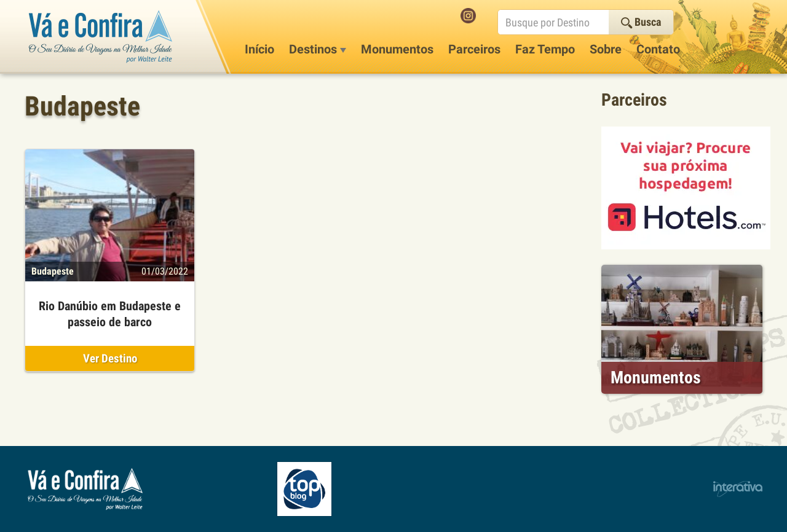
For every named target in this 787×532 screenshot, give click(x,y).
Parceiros (474, 49)
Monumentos (397, 49)
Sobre (606, 49)
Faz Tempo (545, 49)
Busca (641, 22)
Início (259, 49)
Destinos (318, 49)
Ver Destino (110, 358)
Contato (658, 49)
